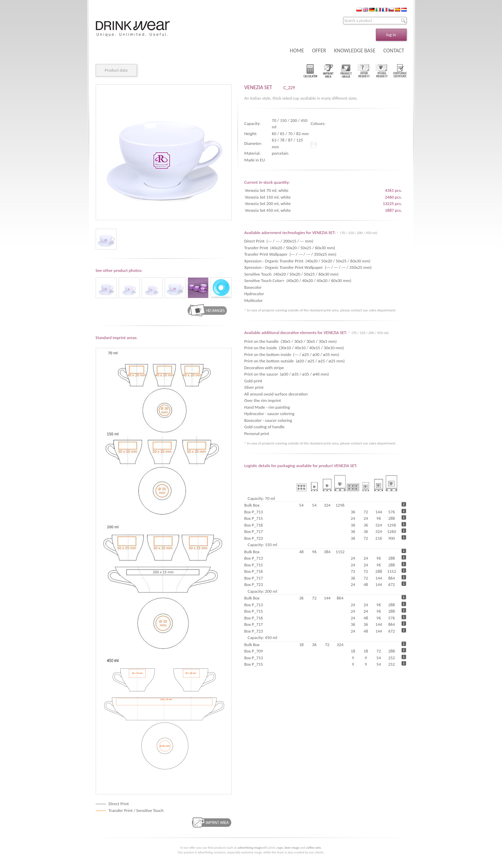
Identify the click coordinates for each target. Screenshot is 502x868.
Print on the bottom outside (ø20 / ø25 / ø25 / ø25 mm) (295, 361)
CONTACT (394, 50)
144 (379, 512)
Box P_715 (254, 518)
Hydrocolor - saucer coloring (269, 414)
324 (379, 525)
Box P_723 (254, 538)
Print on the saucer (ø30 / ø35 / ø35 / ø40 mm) (287, 374)
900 (391, 538)
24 (353, 518)
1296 (391, 525)
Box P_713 (254, 512)
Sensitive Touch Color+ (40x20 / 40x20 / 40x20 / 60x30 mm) (298, 280)
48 (366, 584)
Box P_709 (254, 651)
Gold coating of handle (265, 427)
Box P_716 (254, 525)
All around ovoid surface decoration (276, 394)
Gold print (253, 381)
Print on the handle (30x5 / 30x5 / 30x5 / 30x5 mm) (291, 341)
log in (391, 35)
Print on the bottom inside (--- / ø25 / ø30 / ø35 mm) (292, 354)
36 (353, 512)
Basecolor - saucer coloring (268, 420)
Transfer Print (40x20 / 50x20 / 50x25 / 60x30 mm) (290, 248)
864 (391, 578)
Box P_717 (254, 531)
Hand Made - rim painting (267, 407)
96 (379, 518)
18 (353, 651)
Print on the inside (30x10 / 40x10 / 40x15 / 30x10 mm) (294, 348)
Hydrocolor (255, 294)
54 (379, 658)
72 (366, 512)
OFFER (319, 50)
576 (391, 512)
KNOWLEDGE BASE (355, 50)
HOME (297, 50)
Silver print (254, 387)
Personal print (257, 433)
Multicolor (255, 300)
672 (391, 584)
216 (379, 538)
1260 (391, 531)
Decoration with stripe (264, 368)
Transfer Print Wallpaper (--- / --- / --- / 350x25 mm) (290, 254)
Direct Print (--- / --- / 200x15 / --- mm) (279, 241)
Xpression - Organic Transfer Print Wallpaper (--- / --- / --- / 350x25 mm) (308, 267)
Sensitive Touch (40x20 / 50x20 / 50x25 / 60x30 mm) (292, 274)
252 (391, 658)
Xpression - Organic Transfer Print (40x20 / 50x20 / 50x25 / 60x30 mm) (307, 261)
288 (391, 518)
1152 (391, 571)
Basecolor (254, 287)
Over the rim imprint (263, 400)
